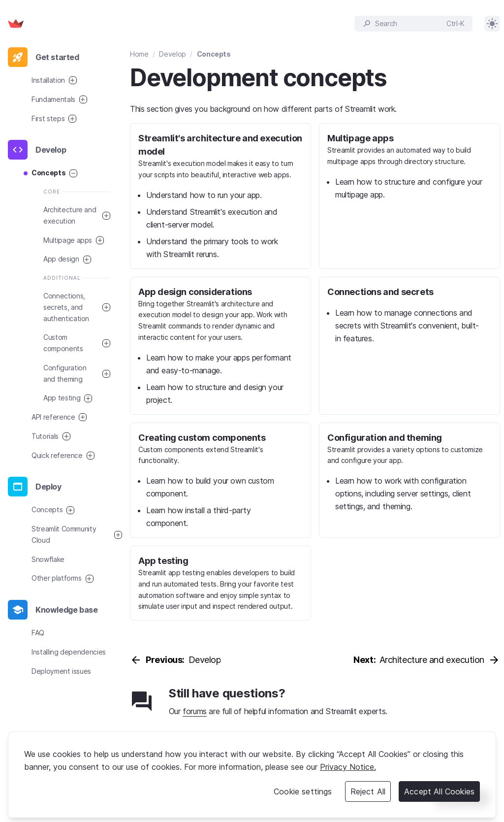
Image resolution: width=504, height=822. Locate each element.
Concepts (214, 54)
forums (195, 711)
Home (139, 54)
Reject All (368, 791)
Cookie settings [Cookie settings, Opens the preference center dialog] (303, 791)
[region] (252, 775)
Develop (173, 54)
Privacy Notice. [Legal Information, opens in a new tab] (348, 767)
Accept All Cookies (439, 791)
